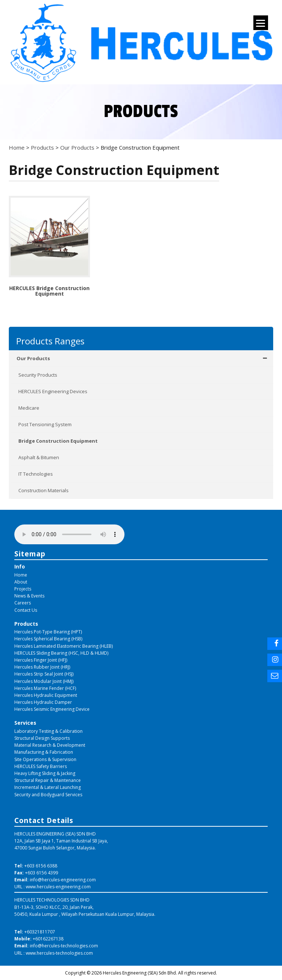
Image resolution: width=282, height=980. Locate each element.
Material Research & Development (50, 745)
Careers (23, 603)
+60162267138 (48, 939)
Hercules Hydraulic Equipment (46, 695)
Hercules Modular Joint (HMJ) (44, 681)
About (21, 582)
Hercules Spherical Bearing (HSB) (48, 639)
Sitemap (30, 554)
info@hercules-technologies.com (64, 946)
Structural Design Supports (42, 738)
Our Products (142, 358)
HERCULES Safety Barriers (41, 766)
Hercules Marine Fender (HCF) (45, 688)
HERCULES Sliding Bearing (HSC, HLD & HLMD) (61, 653)
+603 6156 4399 (41, 873)
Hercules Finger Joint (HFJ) (41, 660)
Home (21, 575)
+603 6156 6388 (41, 866)
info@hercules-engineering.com (63, 880)
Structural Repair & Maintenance (48, 780)
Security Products (38, 375)
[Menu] (261, 23)
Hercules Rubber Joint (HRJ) (42, 667)
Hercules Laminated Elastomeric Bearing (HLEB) (64, 646)
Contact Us (26, 610)
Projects (23, 589)
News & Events (29, 596)
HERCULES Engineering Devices (53, 391)
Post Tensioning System (45, 424)
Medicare (29, 408)
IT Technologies (36, 474)
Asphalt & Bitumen (39, 457)
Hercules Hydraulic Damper (43, 702)
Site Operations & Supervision (45, 759)
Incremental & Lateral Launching (48, 787)
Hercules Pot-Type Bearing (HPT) (48, 632)
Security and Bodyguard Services (48, 795)
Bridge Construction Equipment (58, 441)
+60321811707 (40, 932)
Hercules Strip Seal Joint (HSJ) (44, 674)
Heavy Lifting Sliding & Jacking (45, 773)
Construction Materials (44, 490)
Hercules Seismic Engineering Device (52, 709)
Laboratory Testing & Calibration (48, 731)
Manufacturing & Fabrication (44, 752)
